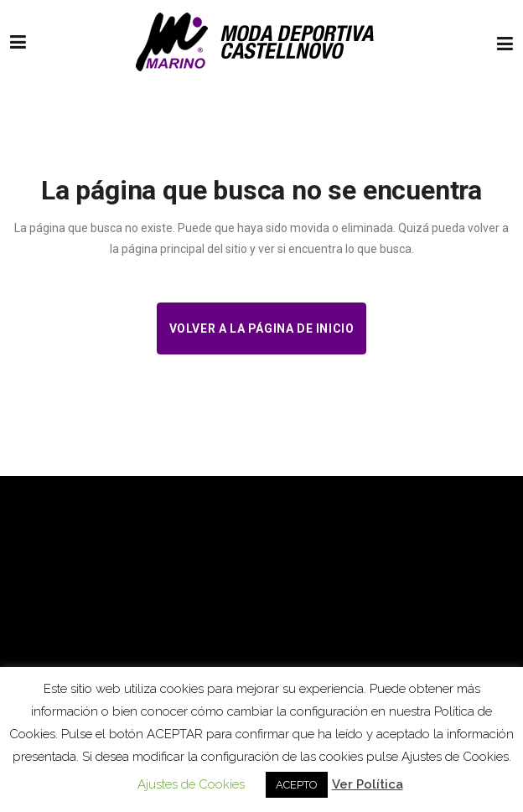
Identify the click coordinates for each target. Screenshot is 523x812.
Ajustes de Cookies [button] (191, 784)
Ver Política (368, 784)
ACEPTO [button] (297, 785)
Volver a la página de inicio (262, 328)
